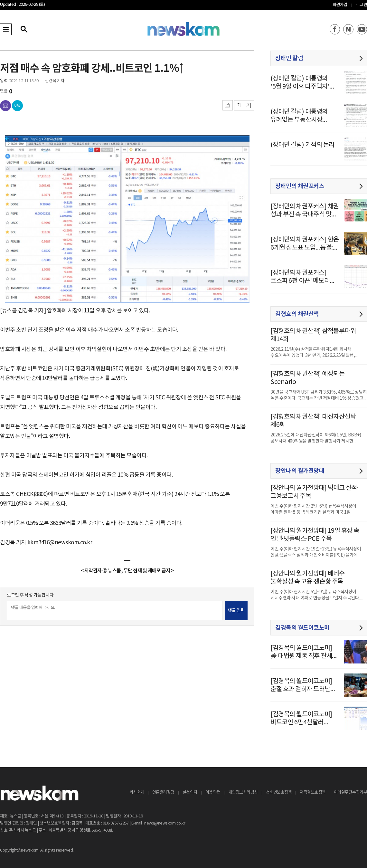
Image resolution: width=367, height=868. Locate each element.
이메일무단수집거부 (351, 792)
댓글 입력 (236, 611)
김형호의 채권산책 (297, 314)
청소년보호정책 (279, 792)
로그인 (362, 5)
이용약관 (213, 792)
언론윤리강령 (163, 792)
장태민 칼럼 (289, 58)
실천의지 (190, 792)
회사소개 (137, 792)
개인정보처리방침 (243, 792)
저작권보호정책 (313, 792)
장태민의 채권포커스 (300, 186)
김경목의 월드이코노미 (302, 628)
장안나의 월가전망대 (300, 471)
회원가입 (340, 5)
